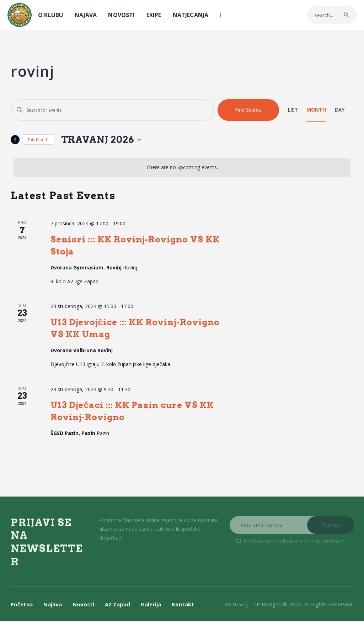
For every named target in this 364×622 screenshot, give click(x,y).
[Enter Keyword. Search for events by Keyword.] (113, 110)
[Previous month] (15, 140)
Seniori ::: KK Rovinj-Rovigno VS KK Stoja (135, 246)
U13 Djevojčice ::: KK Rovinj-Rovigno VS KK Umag (135, 329)
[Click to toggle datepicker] (106, 140)
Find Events (248, 110)
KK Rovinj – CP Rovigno (253, 605)
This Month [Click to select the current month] (38, 140)
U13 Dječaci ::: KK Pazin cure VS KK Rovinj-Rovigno (132, 412)
